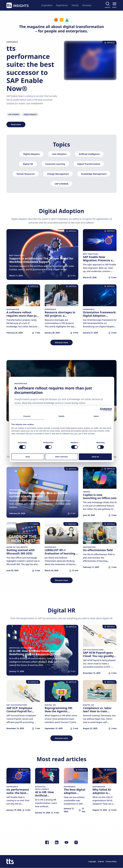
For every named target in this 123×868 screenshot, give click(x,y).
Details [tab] (62, 416)
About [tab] (96, 416)
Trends (75, 5)
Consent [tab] (27, 416)
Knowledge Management (94, 174)
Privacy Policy (111, 861)
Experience (62, 5)
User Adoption (59, 154)
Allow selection (61, 457)
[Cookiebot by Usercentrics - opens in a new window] (102, 410)
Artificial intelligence (89, 154)
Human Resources (26, 174)
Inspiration (47, 5)
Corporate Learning (55, 164)
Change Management (58, 174)
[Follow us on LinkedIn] (57, 842)
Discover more (61, 343)
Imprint (101, 861)
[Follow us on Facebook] (47, 842)
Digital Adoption (30, 114)
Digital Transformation (89, 164)
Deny (28, 457)
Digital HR (28, 164)
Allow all (95, 457)
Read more (16, 124)
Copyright (92, 861)
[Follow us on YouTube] (66, 842)
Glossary (87, 5)
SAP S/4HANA (14, 114)
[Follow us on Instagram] (76, 842)
